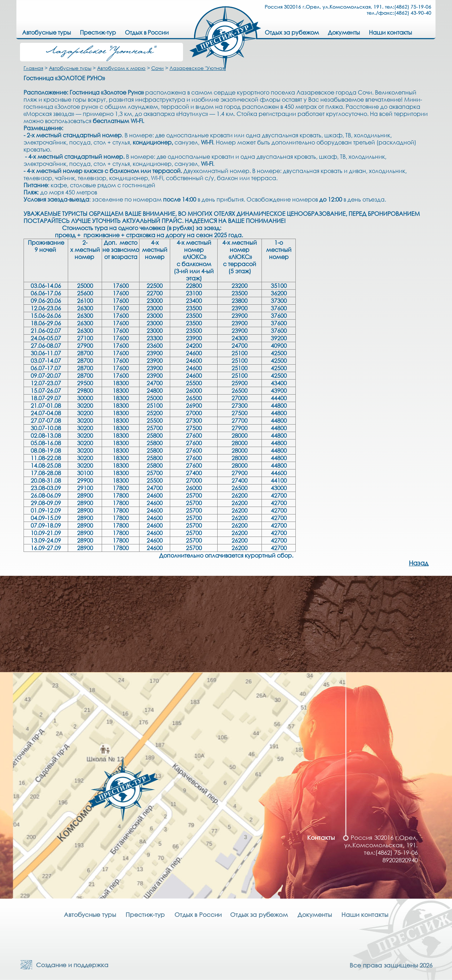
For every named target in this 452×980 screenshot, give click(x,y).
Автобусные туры (70, 68)
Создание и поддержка (70, 965)
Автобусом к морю (121, 68)
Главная (33, 68)
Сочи (158, 68)
